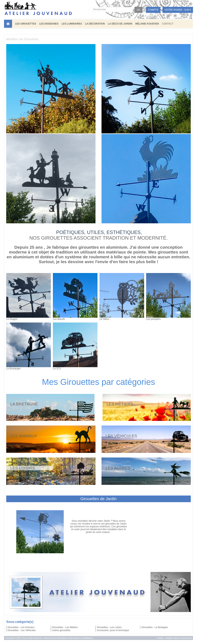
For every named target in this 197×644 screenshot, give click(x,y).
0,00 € (188, 10)
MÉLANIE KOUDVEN (147, 24)
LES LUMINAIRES (72, 24)
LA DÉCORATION (95, 24)
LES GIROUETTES (26, 24)
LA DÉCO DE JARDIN (120, 24)
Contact (168, 24)
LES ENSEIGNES (49, 24)
